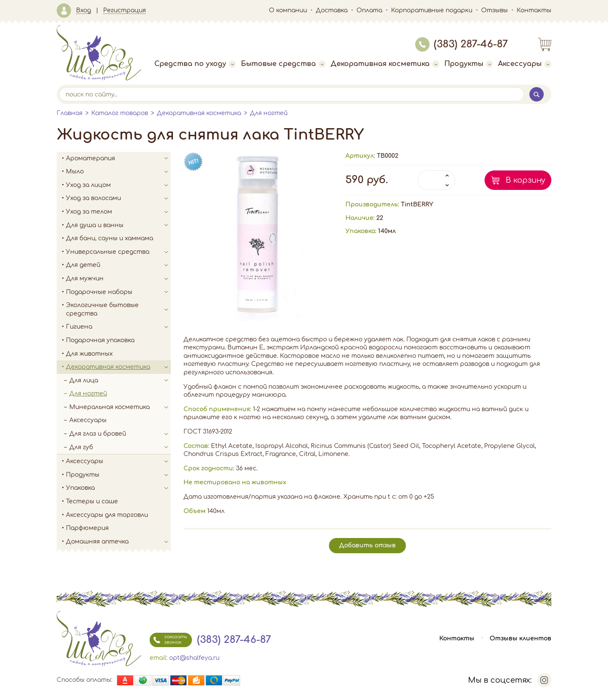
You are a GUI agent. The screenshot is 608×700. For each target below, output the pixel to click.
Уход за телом (118, 212)
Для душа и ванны (118, 225)
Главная (70, 113)
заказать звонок (168, 640)
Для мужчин (118, 279)
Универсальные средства (118, 252)
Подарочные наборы (118, 292)
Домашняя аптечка (118, 542)
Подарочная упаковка (100, 340)
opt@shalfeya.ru (194, 658)
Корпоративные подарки (432, 10)
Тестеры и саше (92, 501)
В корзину (526, 180)
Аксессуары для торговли (107, 515)
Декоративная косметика (385, 64)
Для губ (120, 447)
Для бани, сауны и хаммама (110, 238)
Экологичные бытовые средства (118, 309)
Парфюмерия (87, 528)
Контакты (534, 10)
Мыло (118, 172)
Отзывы (494, 10)
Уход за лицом (118, 185)
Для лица (120, 381)
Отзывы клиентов (520, 638)
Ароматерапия (118, 159)
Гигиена (118, 327)
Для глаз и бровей (120, 434)
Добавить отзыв (367, 545)
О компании (288, 10)
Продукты (469, 64)
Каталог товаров (120, 113)
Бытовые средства (283, 64)
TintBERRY (417, 205)
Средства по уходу (195, 64)
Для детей (118, 265)
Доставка (332, 10)
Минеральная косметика (120, 407)
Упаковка (118, 488)
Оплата (369, 10)
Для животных (89, 354)
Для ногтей (269, 113)
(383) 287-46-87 (461, 44)
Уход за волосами (118, 198)
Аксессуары (525, 64)
